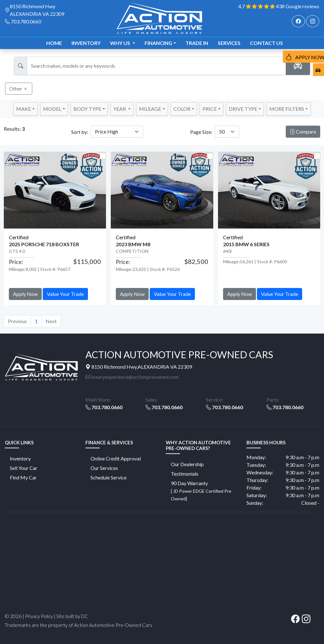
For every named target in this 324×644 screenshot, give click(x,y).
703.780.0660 (26, 21)
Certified (19, 237)
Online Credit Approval (116, 458)
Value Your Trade (65, 294)
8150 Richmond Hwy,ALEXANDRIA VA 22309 (139, 367)
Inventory (86, 43)
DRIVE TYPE (243, 109)
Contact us (266, 43)
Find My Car (23, 477)
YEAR (120, 109)
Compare (303, 131)
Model (52, 109)
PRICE (210, 109)
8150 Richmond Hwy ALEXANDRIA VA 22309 (37, 10)
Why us (121, 43)
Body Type (87, 109)
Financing (158, 43)
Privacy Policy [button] (39, 616)
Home (54, 43)
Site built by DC (72, 616)
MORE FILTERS (287, 109)
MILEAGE (150, 109)
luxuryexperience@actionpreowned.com (132, 377)
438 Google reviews (298, 6)
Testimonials (185, 474)
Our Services (104, 468)
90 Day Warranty (201, 491)
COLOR (182, 109)
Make (24, 109)
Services (229, 43)
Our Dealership (187, 464)
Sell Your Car (24, 468)
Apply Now (25, 294)
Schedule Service (109, 477)
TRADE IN (197, 43)
